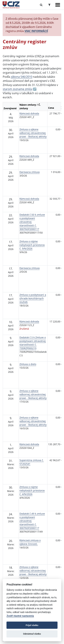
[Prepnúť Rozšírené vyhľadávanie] (49, 5)
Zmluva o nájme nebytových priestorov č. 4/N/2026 (32, 490)
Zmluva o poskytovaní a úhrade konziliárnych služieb (33, 298)
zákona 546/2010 (22, 77)
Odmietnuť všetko (32, 634)
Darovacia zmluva (30, 172)
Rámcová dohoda (29, 113)
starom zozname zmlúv (18, 89)
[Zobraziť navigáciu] (58, 5)
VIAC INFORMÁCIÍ (36, 31)
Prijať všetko (32, 625)
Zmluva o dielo (28, 364)
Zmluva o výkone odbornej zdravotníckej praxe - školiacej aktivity (33, 133)
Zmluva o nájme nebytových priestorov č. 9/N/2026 (32, 245)
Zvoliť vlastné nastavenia (20, 616)
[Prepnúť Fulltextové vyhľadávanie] (41, 5)
